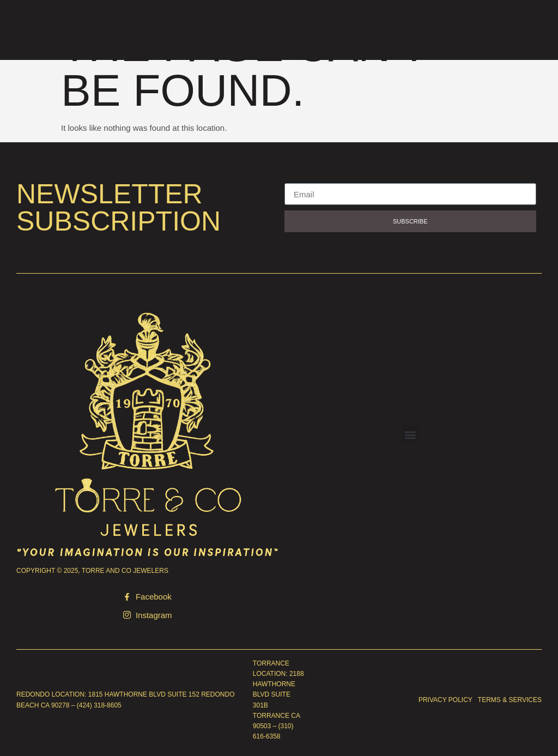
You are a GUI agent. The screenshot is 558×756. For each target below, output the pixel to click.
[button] (411, 435)
